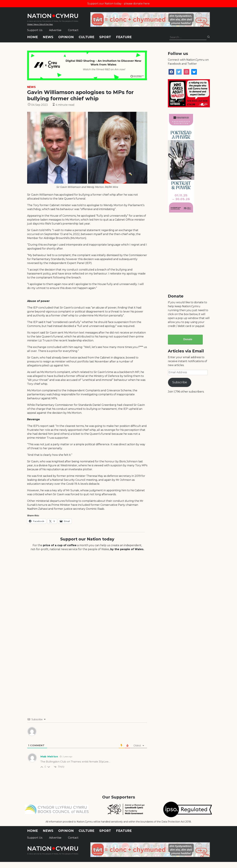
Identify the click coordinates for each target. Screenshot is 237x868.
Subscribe (180, 382)
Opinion (66, 37)
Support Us (35, 30)
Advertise (55, 30)
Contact (73, 30)
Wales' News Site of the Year (40, 24)
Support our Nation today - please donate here (118, 4)
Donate (188, 339)
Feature (124, 37)
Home (33, 37)
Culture (86, 37)
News (48, 37)
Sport (105, 37)
